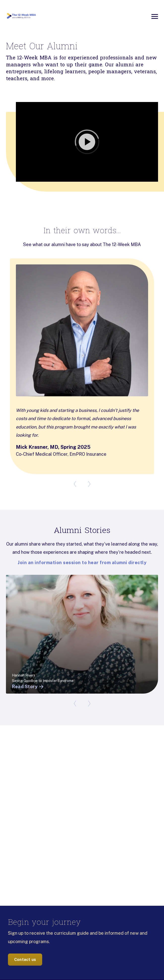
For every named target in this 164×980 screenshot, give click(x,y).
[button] (82, 142)
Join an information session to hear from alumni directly (82, 563)
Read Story (28, 687)
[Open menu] (155, 16)
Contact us (25, 960)
